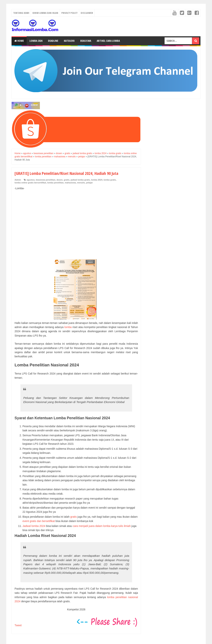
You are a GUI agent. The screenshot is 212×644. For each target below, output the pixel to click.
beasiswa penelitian (46, 180)
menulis (81, 183)
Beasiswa (86, 41)
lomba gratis (110, 180)
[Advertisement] (76, 221)
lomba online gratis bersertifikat (30, 183)
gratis (67, 180)
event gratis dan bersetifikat (39, 521)
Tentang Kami (21, 13)
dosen (60, 180)
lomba (68, 327)
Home (19, 41)
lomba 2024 (97, 180)
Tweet (18, 625)
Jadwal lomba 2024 (34, 526)
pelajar (89, 183)
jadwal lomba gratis (80, 180)
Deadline (53, 41)
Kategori (69, 41)
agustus (31, 180)
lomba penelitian (55, 183)
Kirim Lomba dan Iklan (45, 13)
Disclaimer (87, 13)
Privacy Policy (69, 13)
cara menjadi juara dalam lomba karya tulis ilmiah (102, 526)
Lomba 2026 (36, 41)
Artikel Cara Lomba (108, 41)
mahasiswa (70, 183)
